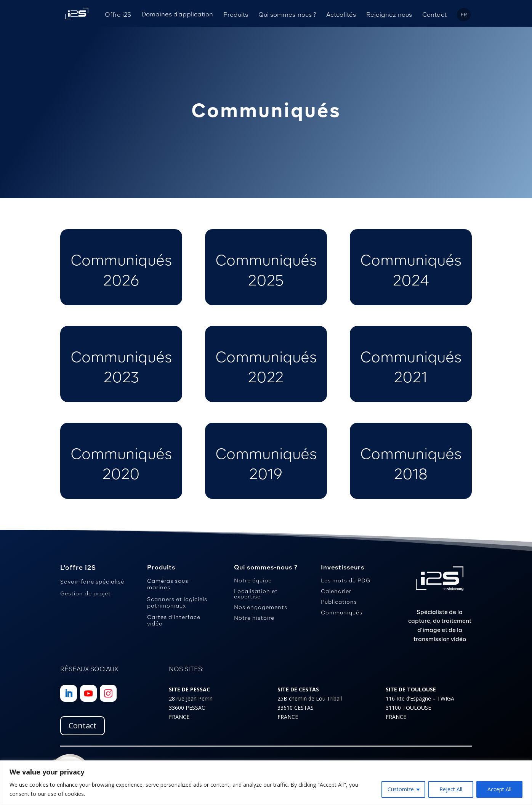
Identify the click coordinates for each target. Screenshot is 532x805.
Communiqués (342, 613)
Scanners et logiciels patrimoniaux (177, 602)
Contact (83, 726)
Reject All (451, 789)
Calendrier (336, 591)
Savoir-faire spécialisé (92, 582)
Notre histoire (254, 618)
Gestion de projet (86, 593)
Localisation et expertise (256, 594)
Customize (401, 789)
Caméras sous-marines (169, 584)
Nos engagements (261, 607)
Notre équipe (253, 580)
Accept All (499, 789)
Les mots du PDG (346, 580)
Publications (339, 602)
